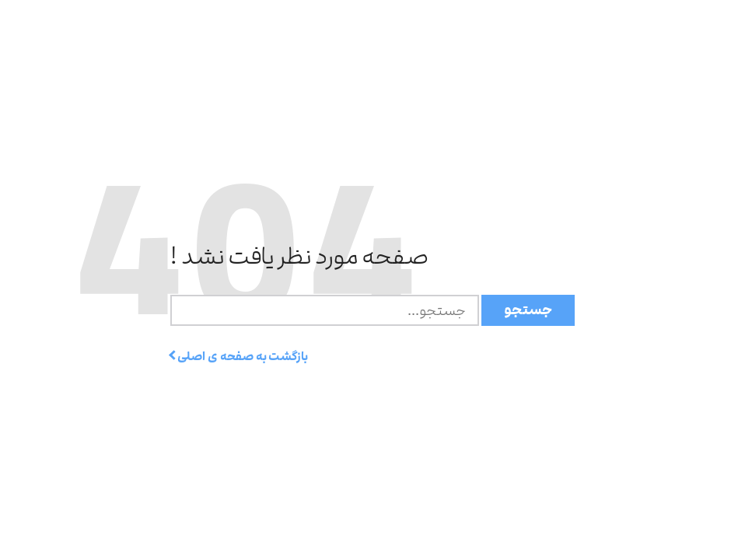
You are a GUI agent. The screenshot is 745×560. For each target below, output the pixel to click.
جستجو (528, 310)
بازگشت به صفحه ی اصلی (239, 357)
